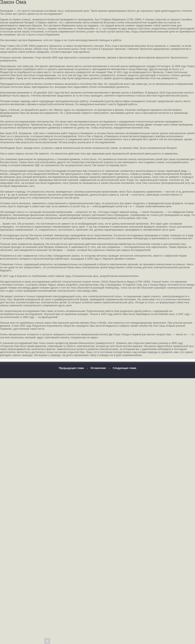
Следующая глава (125, 368)
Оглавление (98, 368)
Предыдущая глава (71, 368)
